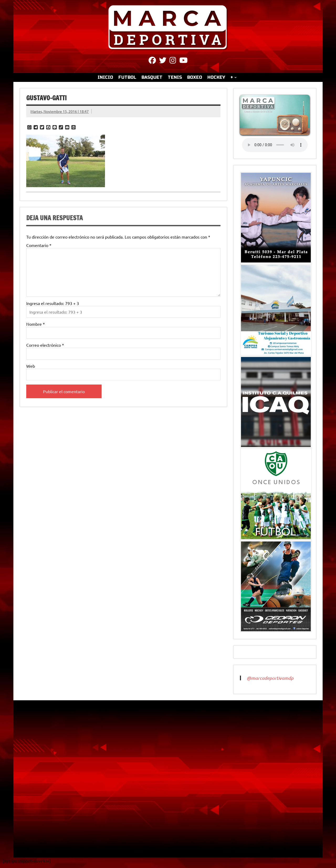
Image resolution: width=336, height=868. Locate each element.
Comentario (39, 245)
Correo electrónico (45, 345)
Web (31, 366)
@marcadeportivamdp (270, 678)
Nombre (36, 324)
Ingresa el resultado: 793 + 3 (53, 303)
